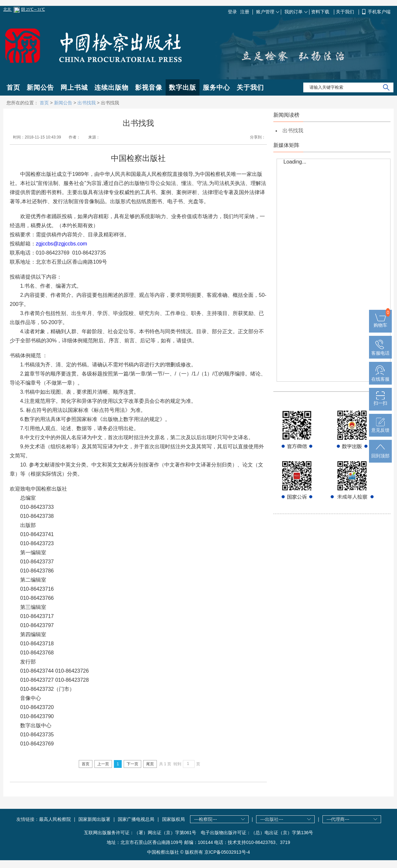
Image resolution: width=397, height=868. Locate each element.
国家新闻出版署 (94, 819)
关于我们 (346, 12)
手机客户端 (379, 12)
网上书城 (74, 87)
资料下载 (321, 12)
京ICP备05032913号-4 (227, 852)
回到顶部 (380, 453)
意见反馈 (380, 427)
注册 (245, 12)
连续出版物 (111, 87)
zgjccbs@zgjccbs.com (62, 244)
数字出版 (183, 87)
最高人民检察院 (55, 819)
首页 (13, 87)
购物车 (380, 322)
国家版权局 (173, 819)
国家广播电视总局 (136, 819)
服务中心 (216, 87)
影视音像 (149, 87)
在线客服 (380, 376)
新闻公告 (40, 87)
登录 (232, 12)
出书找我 (87, 103)
